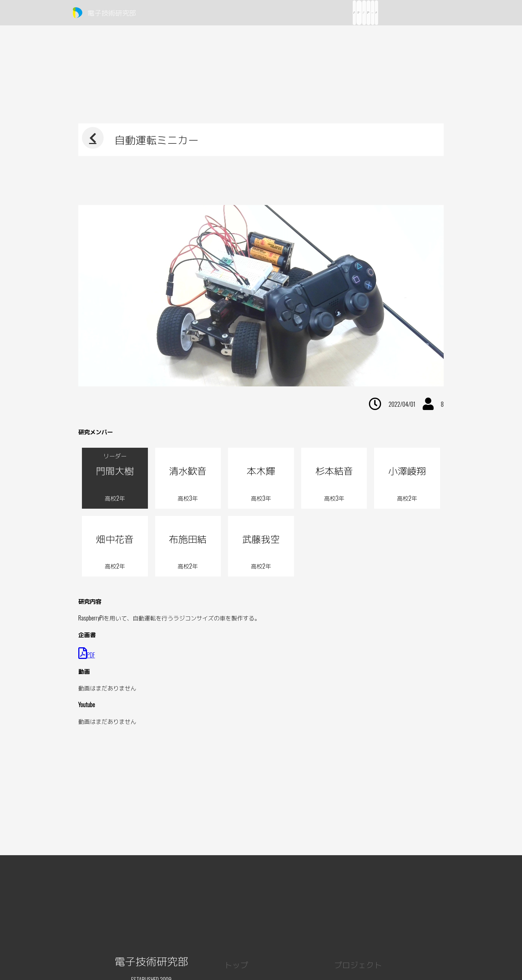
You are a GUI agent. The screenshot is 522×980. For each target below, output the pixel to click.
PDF (87, 655)
